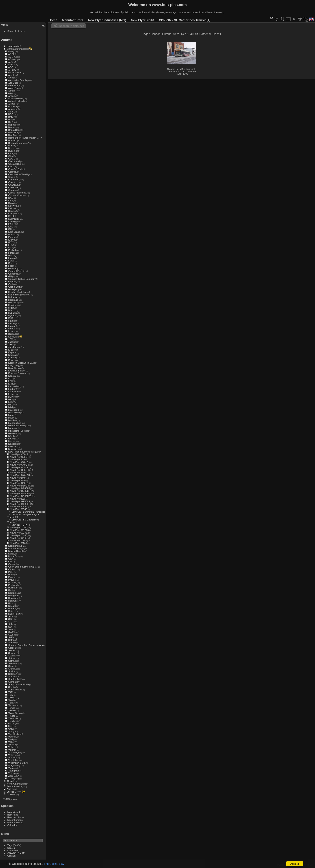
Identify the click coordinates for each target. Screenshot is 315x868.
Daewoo (13, 206)
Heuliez (12, 305)
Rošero (12, 608)
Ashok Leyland (16, 101)
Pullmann (13, 588)
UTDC (12, 724)
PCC (11, 572)
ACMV (12, 57)
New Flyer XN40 (18, 535)
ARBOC (12, 70)
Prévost (12, 580)
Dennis (12, 211)
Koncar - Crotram (17, 373)
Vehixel (12, 737)
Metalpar (13, 428)
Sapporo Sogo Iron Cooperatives (25, 645)
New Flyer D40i (18, 478)
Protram (12, 585)
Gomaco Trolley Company (22, 279)
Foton (11, 266)
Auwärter (13, 109)
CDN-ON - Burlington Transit (26, 512)
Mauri (11, 418)
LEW (11, 381)
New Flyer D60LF (19, 483)
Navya (12, 441)
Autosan (13, 106)
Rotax (11, 611)
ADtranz (13, 59)
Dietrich (12, 216)
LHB (11, 384)
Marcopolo (14, 410)
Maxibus (13, 420)
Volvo (11, 755)
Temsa (12, 708)
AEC (11, 62)
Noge (11, 554)
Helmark (13, 297)
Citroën (12, 190)
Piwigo (291, 865)
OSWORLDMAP (16, 853)
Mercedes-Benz (16, 425)
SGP (11, 619)
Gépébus (13, 274)
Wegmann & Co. (17, 763)
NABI (11, 436)
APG (11, 67)
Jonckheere (14, 347)
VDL (11, 731)
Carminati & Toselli (18, 174)
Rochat (12, 606)
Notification (13, 850)
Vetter (11, 742)
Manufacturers (14, 49)
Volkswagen (15, 752)
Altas (11, 93)
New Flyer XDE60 (19, 530)
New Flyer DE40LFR (21, 491)
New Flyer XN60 (18, 538)
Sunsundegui (15, 690)
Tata (10, 700)
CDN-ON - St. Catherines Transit (182, 20)
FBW (11, 242)
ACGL (11, 54)
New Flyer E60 (18, 499)
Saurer (12, 650)
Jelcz (11, 344)
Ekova (12, 240)
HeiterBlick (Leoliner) (19, 295)
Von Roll (13, 757)
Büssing (12, 151)
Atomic (12, 104)
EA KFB (12, 224)
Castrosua (14, 179)
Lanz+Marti (14, 386)
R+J (10, 590)
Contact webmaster (305, 865)
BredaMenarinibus (18, 143)
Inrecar (12, 326)
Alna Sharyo (15, 85)
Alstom (12, 91)
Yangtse (12, 768)
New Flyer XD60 (18, 527)
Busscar (13, 148)
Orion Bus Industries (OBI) (22, 567)
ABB (11, 51)
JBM (11, 339)
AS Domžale (15, 72)
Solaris (12, 674)
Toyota (12, 716)
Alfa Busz (13, 83)
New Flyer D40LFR (20, 475)
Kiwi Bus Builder (17, 371)
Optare (12, 564)
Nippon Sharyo (16, 548)
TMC (11, 695)
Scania (12, 656)
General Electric (17, 271)
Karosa (12, 355)
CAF (11, 153)
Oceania (11, 794)
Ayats (11, 112)
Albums (7, 40)
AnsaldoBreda (16, 98)
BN (10, 119)
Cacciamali (14, 161)
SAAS (11, 616)
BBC (11, 114)
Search (11, 848)
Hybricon (13, 313)
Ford (11, 263)
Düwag (12, 221)
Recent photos (15, 820)
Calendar (12, 825)
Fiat (10, 255)
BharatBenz (14, 130)
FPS (11, 247)
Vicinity (12, 744)
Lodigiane (13, 391)
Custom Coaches (17, 195)
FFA (10, 245)
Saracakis (13, 648)
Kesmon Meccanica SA (20, 363)
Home (53, 20)
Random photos (16, 817)
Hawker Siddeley (17, 292)
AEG (11, 64)
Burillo (12, 146)
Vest (11, 739)
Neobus (12, 446)
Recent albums (15, 822)
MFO (11, 405)
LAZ (10, 378)
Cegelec (13, 182)
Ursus (11, 729)
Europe (10, 792)
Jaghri (11, 342)
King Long (14, 365)
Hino (11, 310)
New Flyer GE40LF (20, 501)
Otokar (12, 569)
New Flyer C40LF (19, 462)
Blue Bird (13, 132)
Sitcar (11, 666)
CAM (11, 156)
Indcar (12, 323)
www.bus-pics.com (169, 5)
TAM (11, 692)
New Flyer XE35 (18, 533)
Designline (14, 213)
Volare (12, 747)
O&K (11, 559)
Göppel (12, 281)
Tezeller (12, 710)
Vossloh (12, 760)
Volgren (12, 750)
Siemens (13, 663)
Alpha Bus (14, 88)
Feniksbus (14, 250)
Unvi (11, 726)
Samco (12, 642)
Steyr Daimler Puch (18, 684)
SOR (11, 627)
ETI (10, 229)
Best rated (13, 815)
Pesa (11, 574)
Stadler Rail (14, 679)
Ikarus (11, 321)
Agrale (12, 75)
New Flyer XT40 (18, 540)
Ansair (12, 96)
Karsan (12, 357)
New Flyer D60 (18, 480)
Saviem (12, 653)
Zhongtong (14, 778)
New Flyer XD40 (18, 509)
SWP (11, 632)
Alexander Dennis (18, 80)
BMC (11, 117)
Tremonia (13, 718)
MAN (11, 397)
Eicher (12, 237)
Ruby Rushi (14, 614)
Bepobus (13, 125)
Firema (12, 258)
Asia (9, 789)
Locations (12, 46)
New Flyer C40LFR (20, 465)
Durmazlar (14, 219)
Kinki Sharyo (15, 368)
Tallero (12, 697)
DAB (11, 198)
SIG (10, 622)
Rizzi (11, 603)
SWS (11, 635)
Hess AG (13, 302)
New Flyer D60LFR (20, 486)
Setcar (12, 658)
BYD (11, 122)
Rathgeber (14, 595)
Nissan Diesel (15, 551)
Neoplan (13, 449)
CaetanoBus (15, 164)
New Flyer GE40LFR (21, 504)
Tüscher (13, 721)
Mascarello (14, 412)
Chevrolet (13, 187)
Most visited (14, 812)
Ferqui (12, 253)
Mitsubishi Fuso (16, 431)
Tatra (11, 703)
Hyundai (13, 315)
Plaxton (12, 577)
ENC (11, 227)
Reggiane (13, 598)
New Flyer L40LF (19, 507)
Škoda (12, 669)
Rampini (13, 593)
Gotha (11, 284)
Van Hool (13, 734)
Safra (11, 640)
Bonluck (12, 140)
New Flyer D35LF (19, 467)
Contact (12, 856)
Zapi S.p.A (14, 776)
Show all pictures (16, 31)
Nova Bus (13, 556)
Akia (11, 78)
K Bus (11, 350)
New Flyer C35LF (19, 457)
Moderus (13, 433)
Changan (13, 185)
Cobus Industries (17, 193)
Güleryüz (13, 289)
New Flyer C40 (18, 459)
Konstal (12, 376)
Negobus (13, 444)
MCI (10, 399)
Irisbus (12, 329)
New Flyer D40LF (19, 473)
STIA (11, 629)
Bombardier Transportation (22, 138)
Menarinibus (15, 423)
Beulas (12, 127)
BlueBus (13, 135)
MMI (11, 407)
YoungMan (14, 771)
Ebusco (12, 234)
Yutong (12, 773)
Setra (11, 661)
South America (14, 786)
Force (11, 261)
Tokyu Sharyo (15, 713)
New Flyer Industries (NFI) (22, 452)
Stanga (12, 682)
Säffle (11, 637)
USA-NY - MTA (19, 525)
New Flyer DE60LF (20, 493)
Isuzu (11, 334)
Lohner (12, 394)
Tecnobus (13, 705)
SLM (11, 624)
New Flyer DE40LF (20, 488)
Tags (10, 845)
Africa (10, 781)
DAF (11, 200)
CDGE (12, 159)
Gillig (11, 276)
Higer (11, 308)
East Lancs (14, 232)
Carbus (12, 172)
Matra (11, 415)
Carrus (12, 177)
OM (10, 561)
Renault (12, 601)
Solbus (12, 676)
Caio (11, 166)
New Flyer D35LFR (20, 470)
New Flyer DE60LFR (21, 496)
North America (14, 784)
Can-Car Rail (15, 169)
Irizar (11, 331)
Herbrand (13, 300)
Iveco (11, 337)
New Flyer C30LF (19, 454)
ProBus (12, 582)
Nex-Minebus (15, 546)
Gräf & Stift (14, 287)
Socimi (12, 671)
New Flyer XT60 (18, 543)
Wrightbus (14, 765)
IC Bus (12, 318)
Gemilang (13, 268)
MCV (11, 402)
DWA (11, 203)
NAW (11, 439)
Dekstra (12, 208)
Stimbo (12, 687)
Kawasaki (13, 360)
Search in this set (71, 26)
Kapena (12, 352)
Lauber (12, 389)
